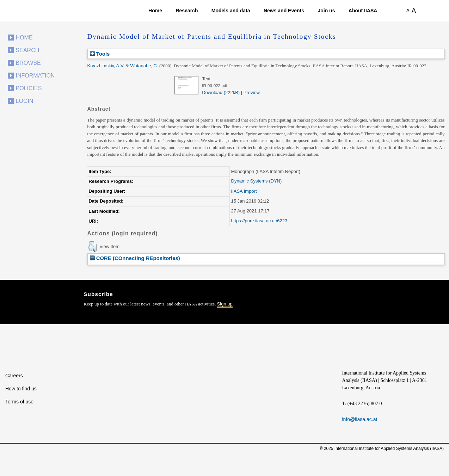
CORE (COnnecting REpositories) (135, 258)
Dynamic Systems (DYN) (257, 181)
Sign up (225, 304)
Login (25, 101)
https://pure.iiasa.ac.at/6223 (259, 221)
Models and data (231, 11)
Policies (29, 88)
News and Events (284, 11)
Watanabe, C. (144, 66)
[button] (93, 247)
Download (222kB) (221, 92)
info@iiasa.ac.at (360, 419)
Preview (252, 92)
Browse (28, 63)
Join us (326, 11)
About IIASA (363, 11)
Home (155, 11)
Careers (14, 376)
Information (35, 76)
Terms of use (19, 402)
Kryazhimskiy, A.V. (106, 66)
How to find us (21, 389)
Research (187, 11)
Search (28, 50)
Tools (100, 54)
